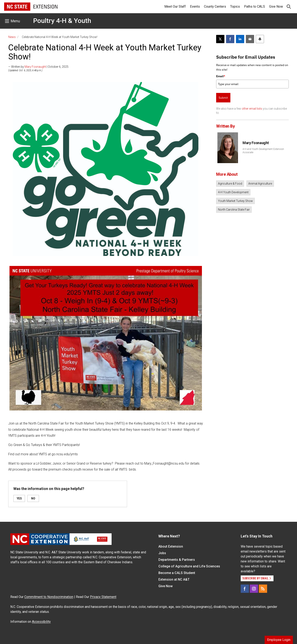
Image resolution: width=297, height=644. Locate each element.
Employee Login (279, 640)
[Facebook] (245, 589)
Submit (223, 98)
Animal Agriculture (260, 184)
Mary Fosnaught (35, 67)
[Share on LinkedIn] (240, 39)
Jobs (162, 553)
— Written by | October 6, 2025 (38, 67)
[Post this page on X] (220, 39)
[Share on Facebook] (230, 39)
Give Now (276, 7)
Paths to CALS (255, 7)
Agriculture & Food (230, 184)
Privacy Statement (103, 597)
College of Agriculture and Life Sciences (189, 566)
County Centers (215, 7)
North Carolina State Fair (234, 210)
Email (221, 76)
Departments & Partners (177, 560)
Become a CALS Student (177, 573)
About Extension (171, 546)
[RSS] (263, 589)
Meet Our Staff (175, 7)
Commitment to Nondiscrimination (49, 597)
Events (195, 7)
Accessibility (41, 622)
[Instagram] (254, 589)
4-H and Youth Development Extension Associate (263, 151)
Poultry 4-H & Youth (62, 21)
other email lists (252, 109)
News (12, 37)
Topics (235, 7)
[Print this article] (260, 39)
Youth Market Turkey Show (235, 201)
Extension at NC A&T (174, 579)
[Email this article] (250, 39)
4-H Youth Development (233, 192)
